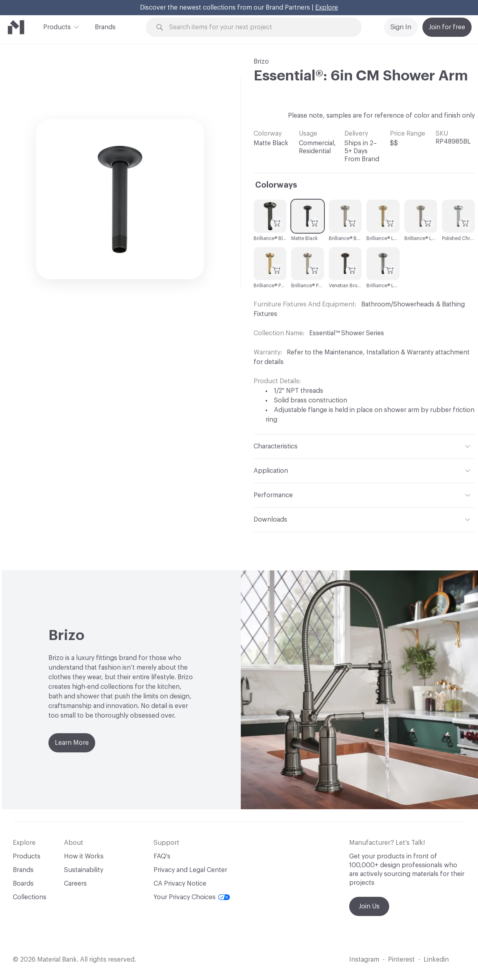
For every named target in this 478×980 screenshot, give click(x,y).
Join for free (447, 27)
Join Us (369, 906)
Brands (105, 27)
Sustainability (84, 870)
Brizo (261, 62)
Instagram (364, 960)
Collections (30, 897)
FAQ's (162, 856)
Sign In (401, 27)
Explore (327, 8)
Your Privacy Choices (192, 897)
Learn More (72, 743)
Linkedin (436, 960)
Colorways (276, 185)
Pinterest (401, 960)
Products (57, 26)
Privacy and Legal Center (190, 870)
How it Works (84, 856)
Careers (75, 884)
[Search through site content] (258, 27)
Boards (23, 884)
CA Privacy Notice (180, 884)
